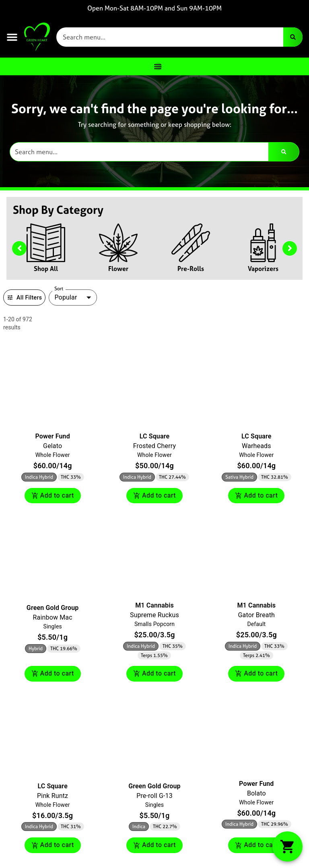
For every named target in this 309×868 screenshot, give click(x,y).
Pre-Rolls (191, 269)
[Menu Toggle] (158, 66)
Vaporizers (263, 269)
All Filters (24, 298)
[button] (12, 37)
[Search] (293, 37)
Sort (59, 289)
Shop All (46, 269)
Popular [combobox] (66, 297)
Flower (118, 269)
